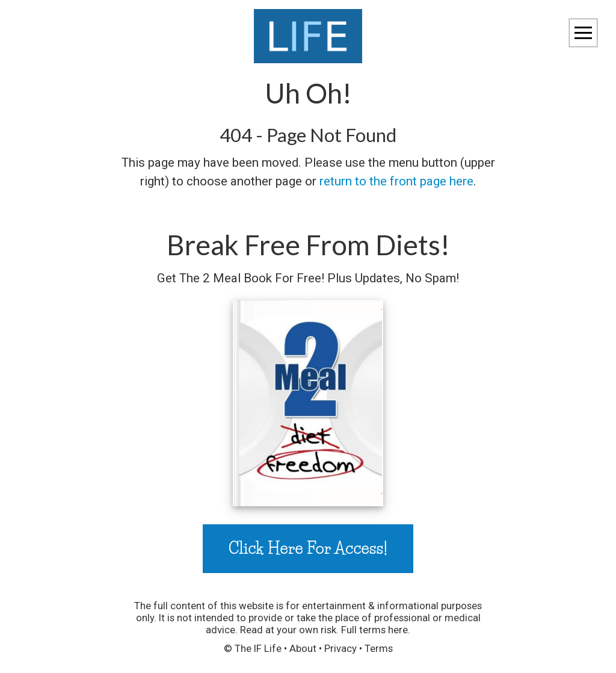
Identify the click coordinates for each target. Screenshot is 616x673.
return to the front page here (396, 181)
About (303, 649)
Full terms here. (376, 630)
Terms (379, 649)
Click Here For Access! (308, 548)
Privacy (340, 649)
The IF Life (258, 649)
